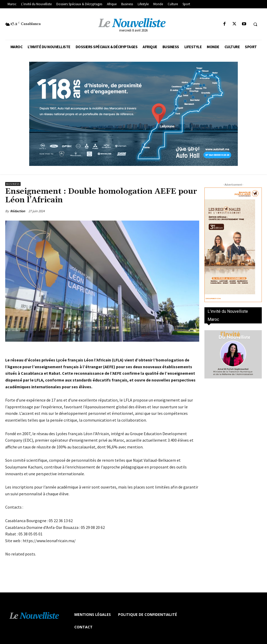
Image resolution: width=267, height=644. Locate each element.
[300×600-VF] (233, 245)
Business (13, 184)
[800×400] (133, 114)
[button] (255, 24)
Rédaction (18, 211)
